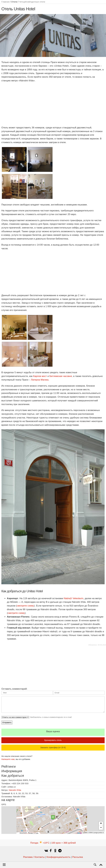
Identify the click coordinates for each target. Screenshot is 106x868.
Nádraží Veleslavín (74, 598)
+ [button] (101, 824)
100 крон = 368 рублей (63, 843)
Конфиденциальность (58, 857)
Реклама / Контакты (34, 857)
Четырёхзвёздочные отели (32, 2)
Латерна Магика (40, 380)
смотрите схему (25, 606)
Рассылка (78, 857)
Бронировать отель (53, 740)
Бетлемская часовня (61, 376)
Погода (40, 843)
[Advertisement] (53, 104)
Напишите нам (8, 759)
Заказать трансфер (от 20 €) (53, 748)
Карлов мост (40, 376)
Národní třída (15, 790)
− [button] (101, 828)
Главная (5, 2)
